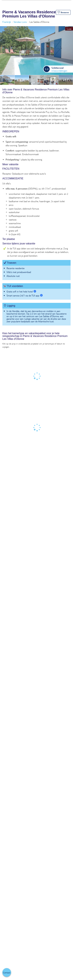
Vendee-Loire (20, 22)
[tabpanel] (36, 208)
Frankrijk (7, 22)
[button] (63, 12)
